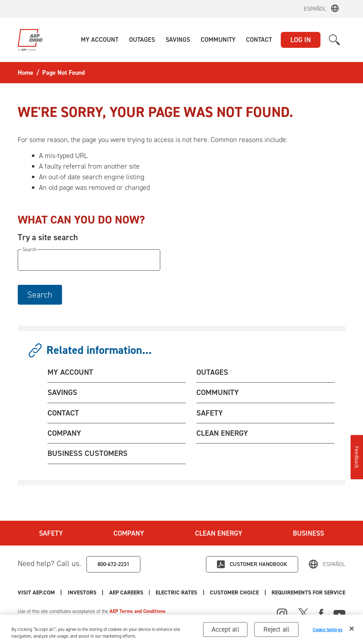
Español (315, 9)
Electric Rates (176, 592)
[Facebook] (321, 613)
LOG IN (301, 40)
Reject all (276, 632)
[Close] (352, 631)
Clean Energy (219, 533)
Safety (51, 533)
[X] (303, 613)
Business (308, 533)
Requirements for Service (308, 592)
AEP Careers (126, 592)
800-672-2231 (113, 564)
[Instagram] (282, 614)
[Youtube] (339, 613)
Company (129, 533)
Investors (82, 592)
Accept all (225, 632)
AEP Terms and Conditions (138, 611)
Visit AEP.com (36, 592)
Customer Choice (234, 592)
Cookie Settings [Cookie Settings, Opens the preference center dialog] (328, 632)
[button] (100, 40)
